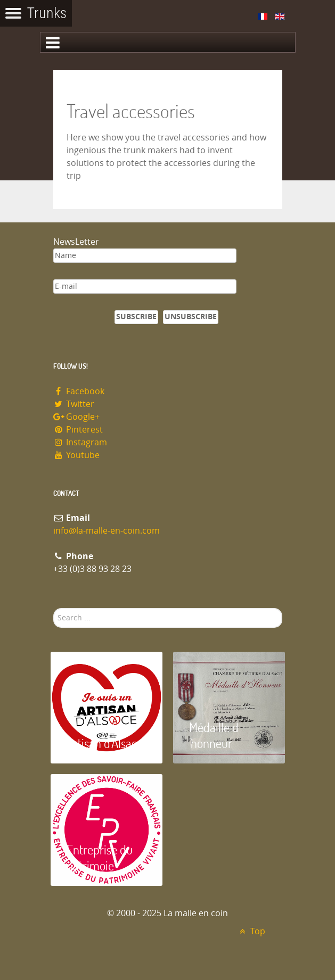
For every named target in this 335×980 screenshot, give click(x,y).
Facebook (79, 391)
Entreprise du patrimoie (100, 857)
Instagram (80, 442)
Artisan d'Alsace (105, 743)
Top (251, 931)
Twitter (74, 404)
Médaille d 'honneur (214, 735)
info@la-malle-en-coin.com (107, 531)
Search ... (54, 608)
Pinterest (78, 430)
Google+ (77, 417)
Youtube (77, 455)
